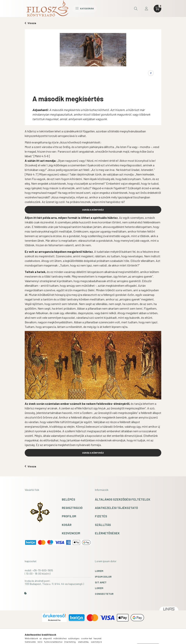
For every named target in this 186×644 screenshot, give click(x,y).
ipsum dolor (103, 577)
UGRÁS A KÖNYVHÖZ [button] (93, 210)
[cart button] (157, 9)
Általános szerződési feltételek (123, 499)
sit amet (101, 582)
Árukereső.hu (54, 620)
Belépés (68, 499)
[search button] (136, 9)
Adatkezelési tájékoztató (116, 508)
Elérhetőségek (107, 533)
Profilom (69, 516)
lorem (99, 571)
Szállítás (103, 525)
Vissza (30, 23)
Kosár (67, 525)
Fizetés (101, 516)
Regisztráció (72, 508)
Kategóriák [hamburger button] (85, 8)
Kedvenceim (71, 533)
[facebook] (151, 73)
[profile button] (146, 9)
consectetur (104, 594)
